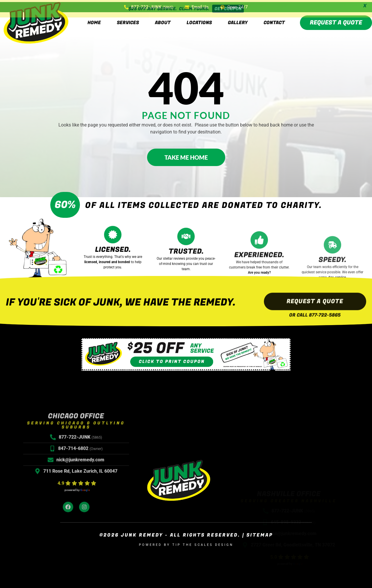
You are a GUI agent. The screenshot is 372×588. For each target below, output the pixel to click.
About (163, 20)
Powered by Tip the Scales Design (186, 543)
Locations (199, 20)
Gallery (238, 20)
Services (128, 20)
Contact (274, 20)
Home (94, 20)
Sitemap (260, 533)
